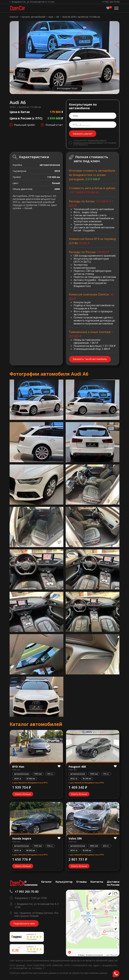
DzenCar (14, 17)
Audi (51, 17)
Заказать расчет (83, 134)
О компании (31, 883)
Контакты (97, 882)
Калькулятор (64, 882)
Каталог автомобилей (34, 17)
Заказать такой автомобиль (90, 359)
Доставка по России (113, 883)
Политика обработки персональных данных (33, 973)
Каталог (47, 882)
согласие (112, 143)
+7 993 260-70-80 (111, 2)
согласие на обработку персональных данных (83, 973)
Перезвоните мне (24, 923)
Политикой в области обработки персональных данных (90, 141)
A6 (58, 17)
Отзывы (81, 882)
